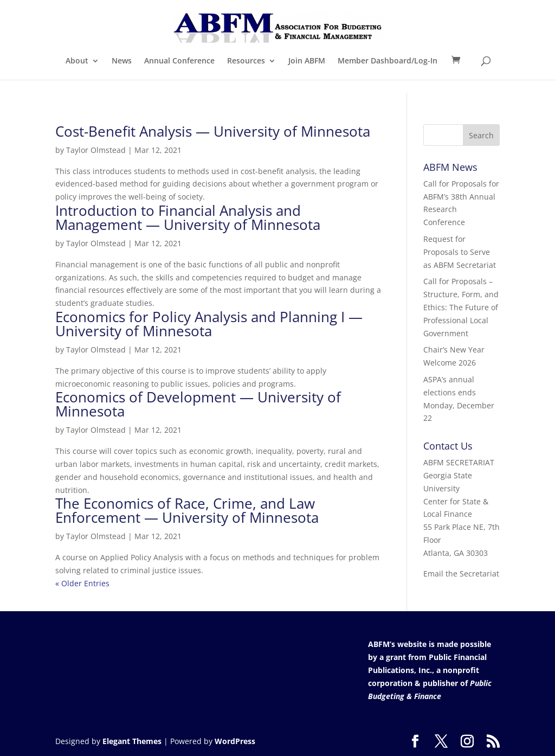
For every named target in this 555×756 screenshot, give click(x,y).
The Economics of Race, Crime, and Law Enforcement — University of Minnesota (187, 510)
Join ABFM (307, 61)
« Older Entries (82, 583)
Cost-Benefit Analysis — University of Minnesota (213, 131)
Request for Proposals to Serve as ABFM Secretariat (460, 252)
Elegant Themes (132, 741)
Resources (246, 61)
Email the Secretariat (461, 574)
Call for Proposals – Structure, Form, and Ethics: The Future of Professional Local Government (461, 307)
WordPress (235, 741)
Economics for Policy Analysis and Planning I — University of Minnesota (209, 324)
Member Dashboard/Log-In (388, 61)
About (77, 61)
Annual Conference (179, 61)
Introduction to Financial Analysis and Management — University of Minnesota (188, 217)
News (122, 61)
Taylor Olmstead (96, 150)
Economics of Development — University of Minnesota (198, 404)
